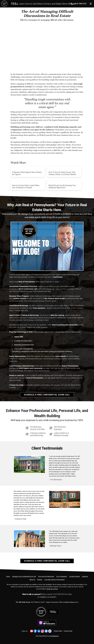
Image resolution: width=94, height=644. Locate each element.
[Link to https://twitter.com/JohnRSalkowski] (46, 631)
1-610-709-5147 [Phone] (79, 4)
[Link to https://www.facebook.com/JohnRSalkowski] (35, 631)
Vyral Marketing (54, 636)
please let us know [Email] (52, 589)
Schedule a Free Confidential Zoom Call (47, 395)
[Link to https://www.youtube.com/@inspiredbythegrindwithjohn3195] (32, 631)
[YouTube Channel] (74, 576)
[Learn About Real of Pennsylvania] (54, 580)
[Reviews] (40, 580)
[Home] (10, 4)
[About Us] (32, 580)
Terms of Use (68, 631)
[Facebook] (85, 576)
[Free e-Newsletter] (62, 576)
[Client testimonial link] (29, 464)
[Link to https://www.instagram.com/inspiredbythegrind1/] (43, 631)
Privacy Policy (58, 631)
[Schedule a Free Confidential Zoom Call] (24, 576)
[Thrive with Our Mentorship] (46, 576)
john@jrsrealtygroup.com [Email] (71, 602)
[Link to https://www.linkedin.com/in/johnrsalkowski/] (39, 631)
